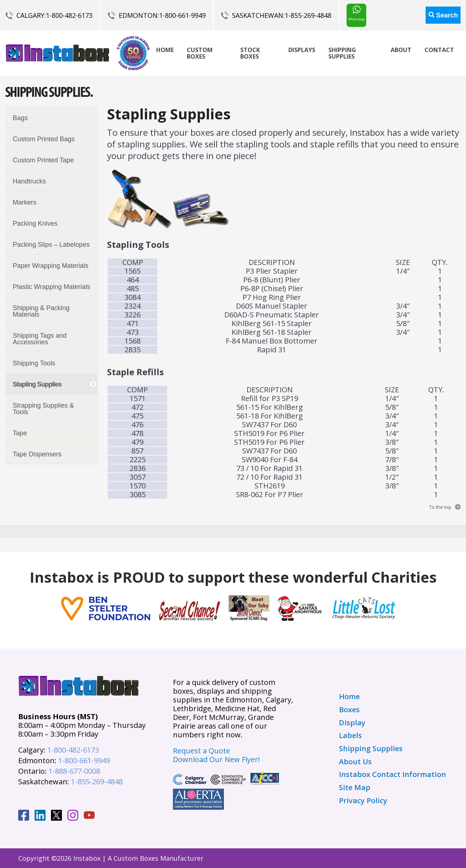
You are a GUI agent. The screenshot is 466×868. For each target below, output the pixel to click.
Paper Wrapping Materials (51, 266)
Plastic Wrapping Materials (52, 287)
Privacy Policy (363, 801)
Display (352, 723)
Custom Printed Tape (43, 160)
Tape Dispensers (37, 454)
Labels (350, 736)
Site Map (355, 788)
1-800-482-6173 (69, 15)
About (401, 50)
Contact (439, 50)
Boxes (349, 710)
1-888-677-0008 (74, 771)
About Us (355, 762)
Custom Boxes (200, 53)
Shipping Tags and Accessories (40, 339)
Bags (20, 118)
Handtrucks (29, 181)
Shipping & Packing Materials (41, 311)
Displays (302, 50)
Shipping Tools (34, 363)
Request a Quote (202, 751)
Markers (25, 202)
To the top (440, 507)
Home (165, 50)
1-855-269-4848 (308, 15)
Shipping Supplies (342, 53)
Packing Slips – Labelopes (51, 245)
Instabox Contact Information (392, 774)
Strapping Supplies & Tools (43, 409)
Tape (20, 433)
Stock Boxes (250, 53)
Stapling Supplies (37, 384)
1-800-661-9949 (182, 15)
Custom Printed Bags (44, 139)
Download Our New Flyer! (216, 759)
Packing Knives (35, 223)
